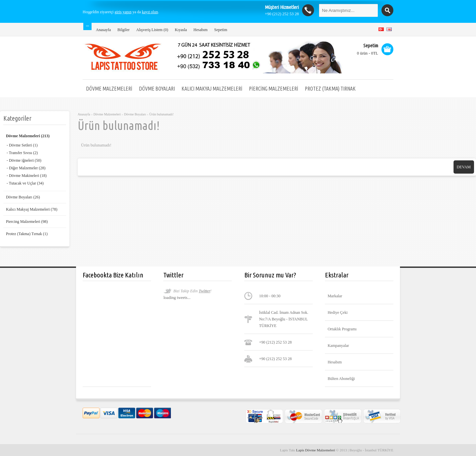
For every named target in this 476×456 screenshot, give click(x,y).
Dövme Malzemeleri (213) (28, 136)
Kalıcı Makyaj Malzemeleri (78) (32, 209)
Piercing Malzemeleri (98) (27, 222)
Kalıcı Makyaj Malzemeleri (212, 89)
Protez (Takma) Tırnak (330, 89)
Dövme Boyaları (157, 89)
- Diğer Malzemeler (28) (26, 168)
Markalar (335, 296)
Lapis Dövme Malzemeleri (316, 450)
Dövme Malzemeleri (109, 89)
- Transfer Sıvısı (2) (22, 153)
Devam (464, 167)
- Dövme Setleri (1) (22, 145)
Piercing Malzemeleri (274, 89)
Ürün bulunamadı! (162, 114)
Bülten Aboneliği (341, 379)
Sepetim (221, 30)
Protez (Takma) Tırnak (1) (27, 234)
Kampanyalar (338, 346)
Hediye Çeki (337, 312)
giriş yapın (123, 12)
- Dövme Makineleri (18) (27, 176)
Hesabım (200, 30)
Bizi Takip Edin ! (192, 291)
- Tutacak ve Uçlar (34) (25, 183)
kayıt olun (150, 12)
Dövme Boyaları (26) (23, 197)
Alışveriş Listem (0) (152, 30)
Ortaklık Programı (342, 329)
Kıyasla (181, 30)
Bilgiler (123, 30)
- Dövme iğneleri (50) (24, 160)
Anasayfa (103, 30)
